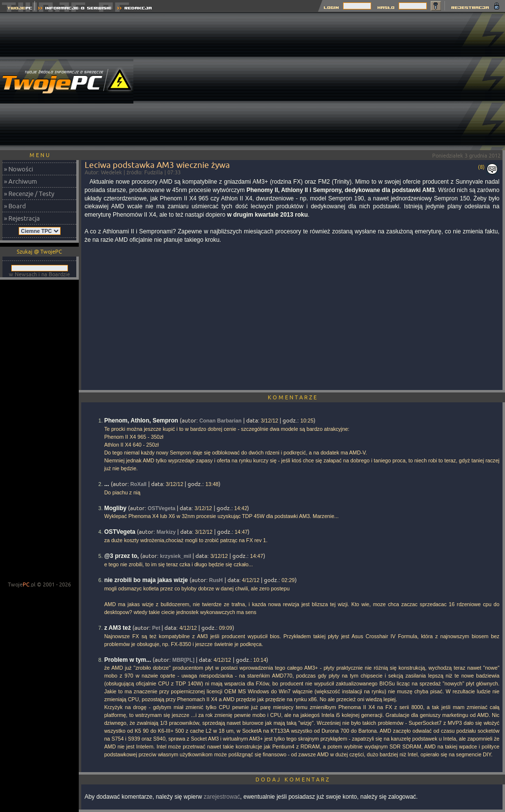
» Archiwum (20, 181)
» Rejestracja (22, 218)
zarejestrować (222, 797)
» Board (15, 206)
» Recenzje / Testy (29, 194)
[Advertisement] (345, 81)
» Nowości (18, 169)
